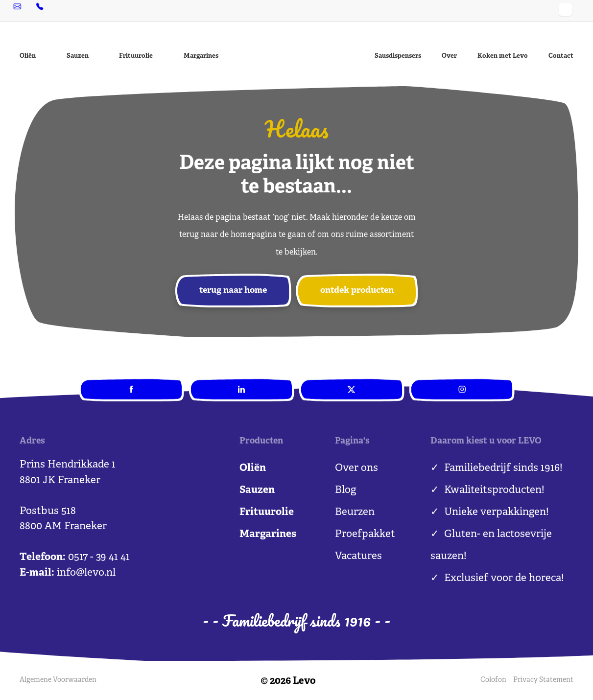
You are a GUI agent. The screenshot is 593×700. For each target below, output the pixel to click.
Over (449, 56)
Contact (561, 56)
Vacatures (358, 557)
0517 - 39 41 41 (109, 11)
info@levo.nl (46, 11)
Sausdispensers (398, 56)
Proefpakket (365, 535)
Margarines (201, 56)
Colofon (493, 681)
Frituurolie (136, 56)
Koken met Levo (503, 56)
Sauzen (78, 56)
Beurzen (355, 513)
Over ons (356, 469)
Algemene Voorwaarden (58, 681)
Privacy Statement (543, 681)
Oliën (28, 56)
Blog (345, 491)
